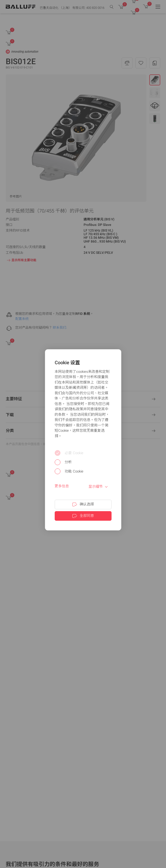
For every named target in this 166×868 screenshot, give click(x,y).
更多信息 (62, 486)
